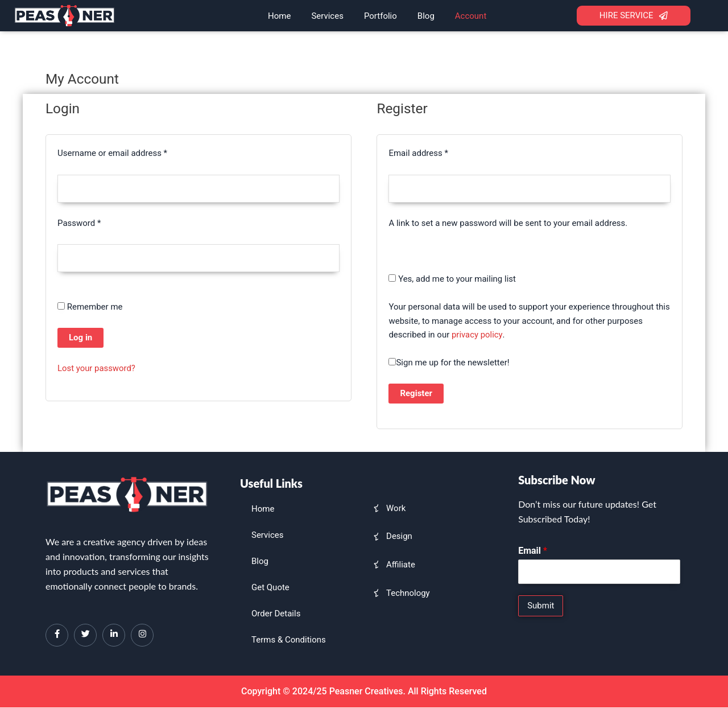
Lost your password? (97, 369)
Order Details (276, 614)
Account (471, 16)
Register (416, 393)
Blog (426, 16)
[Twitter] (85, 635)
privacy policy (477, 335)
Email (533, 551)
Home (279, 16)
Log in (80, 338)
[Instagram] (142, 635)
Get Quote (270, 587)
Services (327, 16)
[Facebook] (57, 635)
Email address (435, 152)
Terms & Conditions (289, 640)
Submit (541, 606)
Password (96, 222)
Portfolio (380, 16)
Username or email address (129, 152)
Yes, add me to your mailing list (452, 279)
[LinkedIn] (114, 635)
